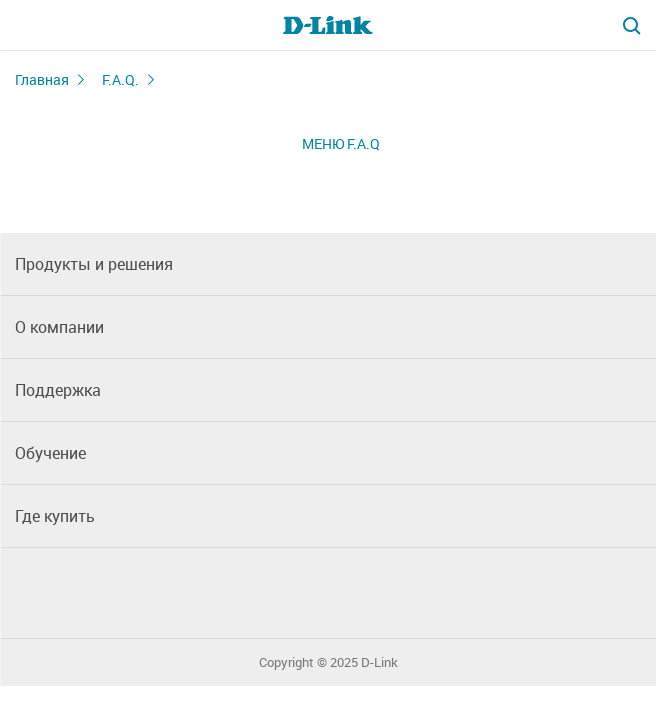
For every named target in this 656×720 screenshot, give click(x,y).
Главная (42, 79)
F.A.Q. (120, 79)
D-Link (379, 662)
